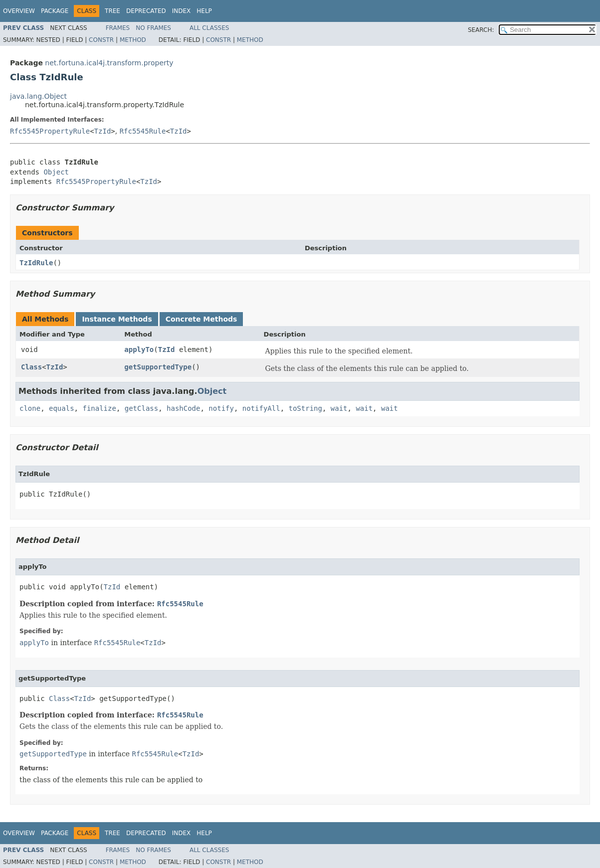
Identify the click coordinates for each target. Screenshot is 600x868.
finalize (99, 408)
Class (31, 367)
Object (56, 172)
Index (182, 11)
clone (30, 408)
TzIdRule (36, 263)
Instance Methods (117, 319)
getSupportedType (158, 367)
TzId (103, 131)
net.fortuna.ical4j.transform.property (109, 63)
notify (221, 408)
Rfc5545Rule (143, 131)
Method (133, 40)
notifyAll (261, 408)
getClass (141, 408)
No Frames (153, 28)
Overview (19, 11)
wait (339, 408)
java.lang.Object (38, 96)
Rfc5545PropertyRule (50, 131)
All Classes (209, 28)
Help (204, 11)
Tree (112, 11)
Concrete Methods (201, 319)
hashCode (183, 408)
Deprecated (146, 11)
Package (55, 11)
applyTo (139, 349)
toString (305, 408)
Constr (101, 40)
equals (62, 408)
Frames (118, 28)
